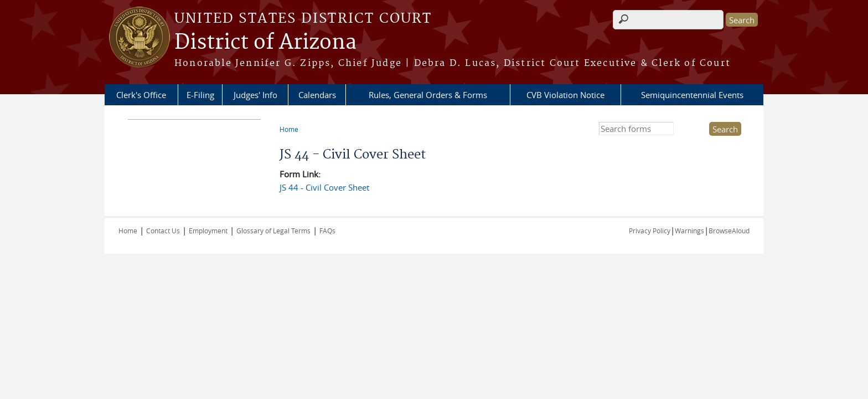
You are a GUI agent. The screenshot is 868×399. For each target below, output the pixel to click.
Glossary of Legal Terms (273, 231)
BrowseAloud (729, 231)
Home (289, 129)
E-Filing (200, 95)
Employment (208, 231)
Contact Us (163, 231)
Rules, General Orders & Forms (428, 95)
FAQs (327, 231)
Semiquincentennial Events (692, 95)
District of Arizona (265, 43)
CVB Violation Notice (565, 95)
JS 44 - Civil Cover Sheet (324, 187)
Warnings (689, 231)
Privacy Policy (650, 231)
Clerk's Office (141, 95)
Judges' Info (255, 95)
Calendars (317, 95)
